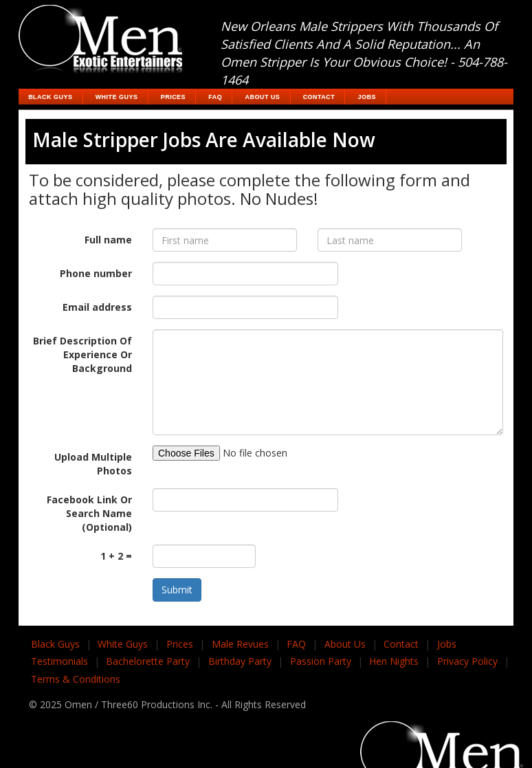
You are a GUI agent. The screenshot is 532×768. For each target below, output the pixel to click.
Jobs (367, 97)
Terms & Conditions (76, 679)
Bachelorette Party (148, 661)
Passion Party (321, 661)
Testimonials (59, 661)
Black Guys (50, 97)
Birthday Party (240, 661)
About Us (263, 97)
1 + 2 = (116, 556)
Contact (319, 97)
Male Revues (240, 644)
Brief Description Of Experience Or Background (82, 354)
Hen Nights (394, 661)
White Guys (117, 97)
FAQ (215, 97)
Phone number (96, 273)
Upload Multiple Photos (93, 464)
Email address (97, 307)
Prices (173, 97)
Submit (177, 590)
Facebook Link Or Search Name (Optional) (89, 513)
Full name (108, 240)
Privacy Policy (467, 661)
